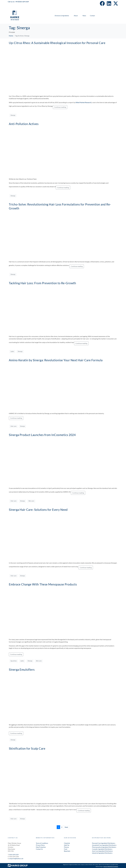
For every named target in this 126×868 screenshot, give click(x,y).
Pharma (66, 847)
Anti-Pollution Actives (24, 124)
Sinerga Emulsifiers (22, 670)
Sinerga (13, 115)
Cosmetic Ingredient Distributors (102, 849)
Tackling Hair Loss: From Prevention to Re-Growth (42, 283)
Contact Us (39, 849)
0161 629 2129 (14, 855)
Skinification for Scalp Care (27, 748)
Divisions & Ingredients (62, 16)
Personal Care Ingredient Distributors (104, 843)
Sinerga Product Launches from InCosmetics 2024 (42, 435)
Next (66, 827)
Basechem (67, 851)
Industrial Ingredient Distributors (102, 853)
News (84, 16)
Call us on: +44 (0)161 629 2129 (18, 2)
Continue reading (60, 107)
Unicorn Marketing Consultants (111, 867)
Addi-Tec (67, 845)
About (76, 16)
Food (66, 849)
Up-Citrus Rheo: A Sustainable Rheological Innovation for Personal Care (57, 43)
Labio (12, 351)
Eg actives (14, 661)
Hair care (13, 426)
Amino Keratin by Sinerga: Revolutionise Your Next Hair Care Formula (56, 360)
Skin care (31, 501)
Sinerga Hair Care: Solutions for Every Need (38, 510)
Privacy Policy (40, 845)
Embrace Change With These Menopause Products (43, 584)
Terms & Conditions (42, 843)
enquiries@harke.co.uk (16, 859)
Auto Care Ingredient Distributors (102, 851)
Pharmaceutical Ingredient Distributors (104, 847)
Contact (92, 16)
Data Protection (41, 847)
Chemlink (67, 843)
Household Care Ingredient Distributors (104, 845)
